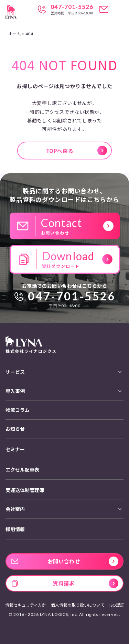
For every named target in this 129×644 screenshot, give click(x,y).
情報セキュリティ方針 (26, 605)
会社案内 (15, 509)
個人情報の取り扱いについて (78, 605)
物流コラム (18, 410)
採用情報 (15, 529)
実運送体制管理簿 (25, 490)
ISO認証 (117, 605)
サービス (15, 372)
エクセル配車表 (22, 470)
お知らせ (15, 429)
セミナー (15, 449)
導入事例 (15, 391)
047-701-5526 (72, 7)
